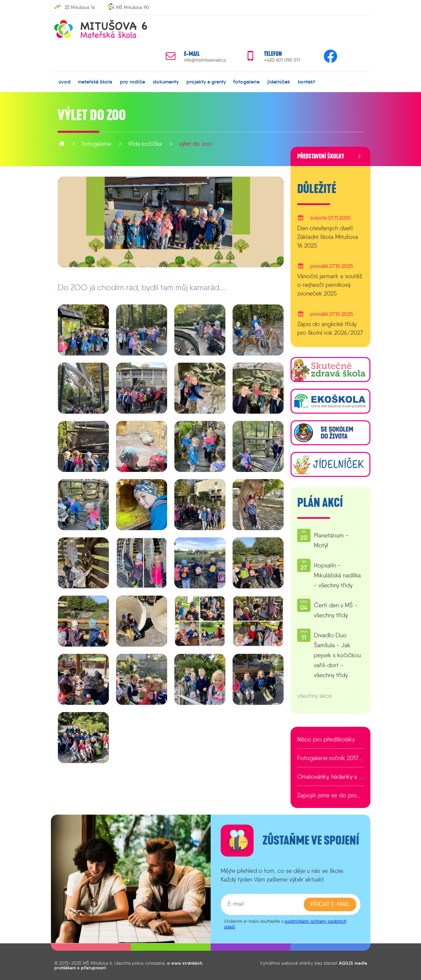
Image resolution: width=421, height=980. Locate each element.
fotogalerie (246, 82)
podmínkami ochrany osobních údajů (285, 924)
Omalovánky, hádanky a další (330, 777)
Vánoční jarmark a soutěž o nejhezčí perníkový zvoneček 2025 (330, 285)
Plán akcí (320, 503)
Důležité (317, 189)
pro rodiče (132, 82)
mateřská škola (95, 82)
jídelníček (279, 82)
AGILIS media (353, 963)
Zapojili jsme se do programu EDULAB (330, 795)
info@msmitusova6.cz (205, 60)
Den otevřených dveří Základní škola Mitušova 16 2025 (328, 237)
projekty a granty (206, 82)
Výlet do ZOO (195, 144)
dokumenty (166, 82)
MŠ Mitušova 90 (133, 7)
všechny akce (315, 696)
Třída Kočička (145, 144)
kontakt (306, 82)
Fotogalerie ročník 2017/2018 (330, 758)
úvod (65, 82)
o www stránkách (185, 963)
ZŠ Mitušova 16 (80, 7)
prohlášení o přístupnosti (80, 968)
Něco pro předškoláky (326, 739)
